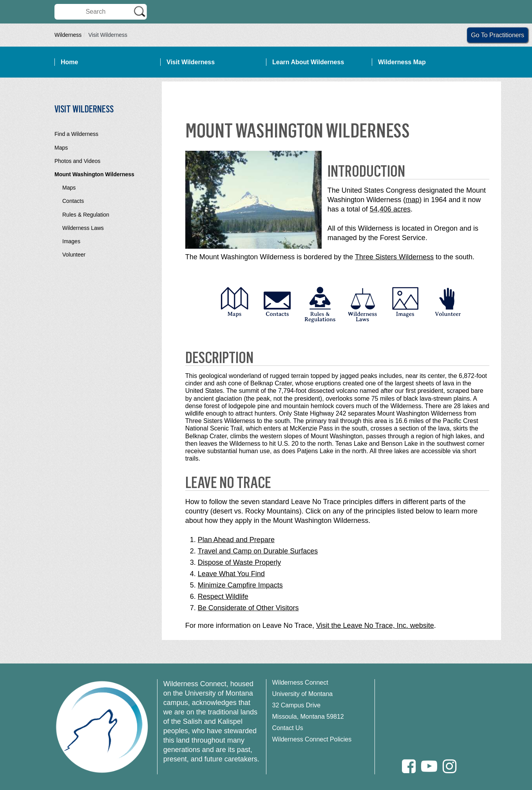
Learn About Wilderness (308, 62)
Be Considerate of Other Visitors (248, 608)
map (412, 200)
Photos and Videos (77, 161)
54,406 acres (390, 209)
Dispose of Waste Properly (239, 562)
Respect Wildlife (223, 597)
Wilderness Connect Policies (312, 739)
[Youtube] (429, 766)
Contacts (73, 201)
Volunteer (74, 255)
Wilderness (68, 35)
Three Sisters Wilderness (394, 257)
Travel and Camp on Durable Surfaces (258, 551)
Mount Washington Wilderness (94, 174)
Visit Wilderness (191, 62)
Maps (61, 148)
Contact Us (288, 728)
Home (69, 62)
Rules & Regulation (86, 215)
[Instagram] (450, 766)
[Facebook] (409, 766)
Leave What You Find (231, 574)
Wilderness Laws (83, 228)
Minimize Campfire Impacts (240, 585)
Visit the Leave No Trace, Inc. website (375, 625)
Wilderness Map (402, 62)
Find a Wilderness (76, 134)
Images (71, 241)
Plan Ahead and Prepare (236, 540)
